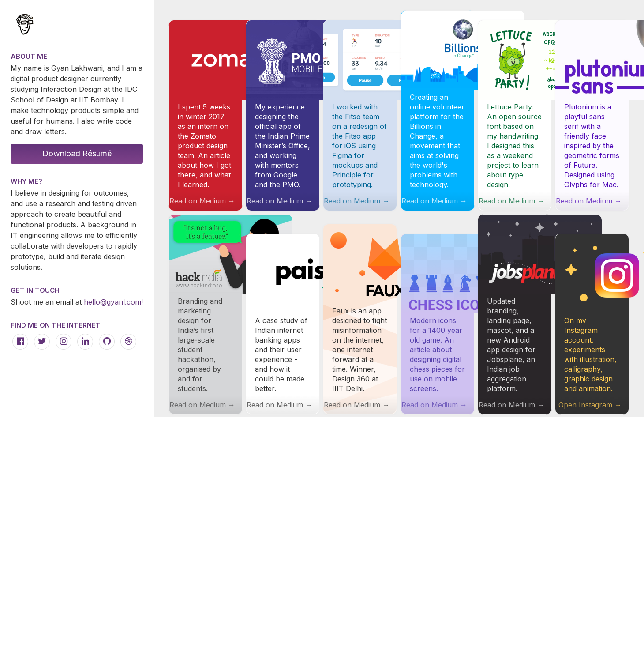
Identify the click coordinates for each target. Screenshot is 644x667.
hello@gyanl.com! (113, 302)
